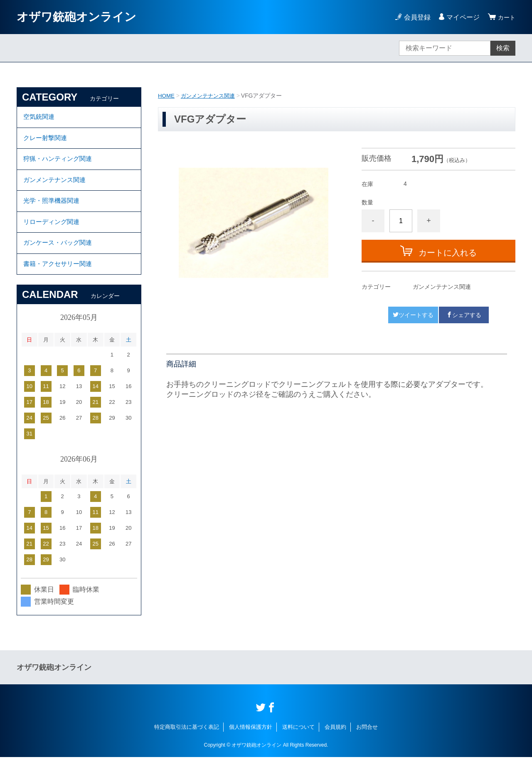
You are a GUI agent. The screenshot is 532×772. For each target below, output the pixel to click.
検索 (503, 48)
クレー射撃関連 (47, 141)
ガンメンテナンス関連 (211, 96)
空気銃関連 (40, 118)
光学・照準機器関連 (53, 209)
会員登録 (415, 17)
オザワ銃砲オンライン (76, 17)
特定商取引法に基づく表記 (187, 742)
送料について (298, 742)
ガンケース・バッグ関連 (60, 255)
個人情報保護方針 (251, 742)
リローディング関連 (53, 232)
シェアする (464, 315)
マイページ (461, 17)
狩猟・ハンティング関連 (60, 163)
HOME (167, 96)
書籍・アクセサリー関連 (60, 278)
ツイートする (413, 315)
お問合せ (367, 742)
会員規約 (335, 742)
